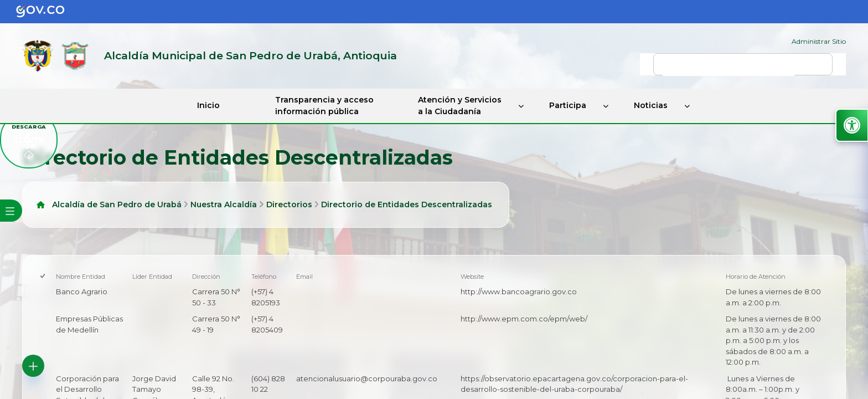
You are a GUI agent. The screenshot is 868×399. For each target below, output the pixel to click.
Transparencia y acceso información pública (324, 106)
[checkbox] (43, 277)
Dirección (206, 277)
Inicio (208, 105)
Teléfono (264, 277)
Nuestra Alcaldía (224, 204)
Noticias (651, 105)
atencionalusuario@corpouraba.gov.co (367, 378)
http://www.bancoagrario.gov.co (519, 291)
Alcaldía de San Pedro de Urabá (117, 204)
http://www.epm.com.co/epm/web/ (524, 319)
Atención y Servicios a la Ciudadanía (460, 106)
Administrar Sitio (819, 41)
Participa (568, 105)
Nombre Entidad (81, 277)
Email (304, 277)
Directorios (289, 204)
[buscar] (728, 69)
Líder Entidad (152, 277)
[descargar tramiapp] (29, 140)
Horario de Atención (756, 277)
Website (472, 277)
